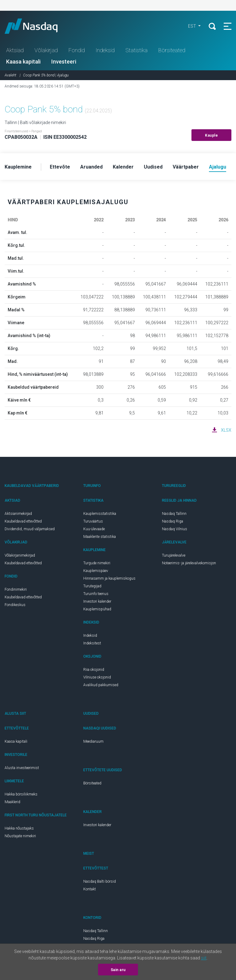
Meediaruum (93, 741)
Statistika (136, 50)
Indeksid (105, 50)
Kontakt (90, 889)
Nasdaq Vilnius (175, 529)
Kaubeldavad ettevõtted (23, 521)
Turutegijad (92, 586)
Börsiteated (172, 50)
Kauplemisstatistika (100, 514)
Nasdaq (37, 26)
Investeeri (64, 62)
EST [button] (193, 26)
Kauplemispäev (96, 571)
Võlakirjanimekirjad (20, 555)
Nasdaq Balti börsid (100, 881)
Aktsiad (15, 50)
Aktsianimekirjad (18, 514)
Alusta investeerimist (22, 768)
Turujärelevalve (174, 555)
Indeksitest (92, 643)
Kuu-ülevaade (94, 529)
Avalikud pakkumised (101, 685)
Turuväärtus (93, 521)
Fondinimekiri (16, 589)
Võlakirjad (46, 50)
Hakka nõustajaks (19, 828)
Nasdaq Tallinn (174, 514)
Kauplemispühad (97, 609)
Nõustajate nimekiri (20, 836)
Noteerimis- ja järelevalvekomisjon (189, 563)
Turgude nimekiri (97, 563)
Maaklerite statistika (100, 537)
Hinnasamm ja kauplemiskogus (109, 578)
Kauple (211, 135)
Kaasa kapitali (23, 62)
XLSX (226, 430)
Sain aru (118, 970)
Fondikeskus (15, 605)
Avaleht (10, 75)
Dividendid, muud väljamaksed (30, 529)
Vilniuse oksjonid (97, 677)
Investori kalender (97, 601)
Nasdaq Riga (173, 521)
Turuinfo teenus (96, 594)
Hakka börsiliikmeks (21, 794)
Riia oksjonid (94, 670)
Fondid (77, 50)
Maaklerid (12, 802)
